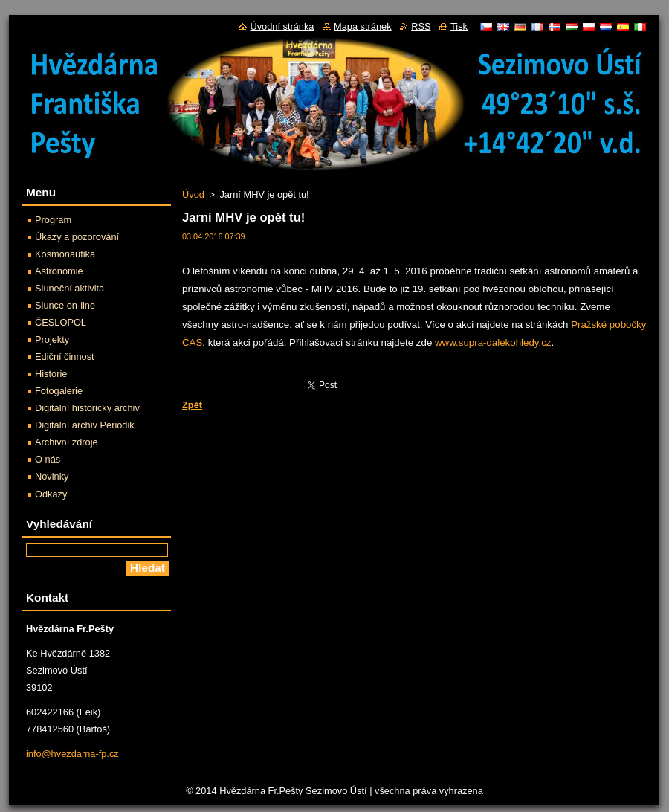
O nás (48, 459)
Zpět (192, 405)
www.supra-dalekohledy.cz (493, 342)
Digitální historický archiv (87, 408)
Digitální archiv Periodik (85, 425)
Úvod (193, 194)
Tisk (459, 26)
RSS (421, 26)
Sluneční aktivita (70, 288)
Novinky (52, 476)
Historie (51, 374)
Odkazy (51, 494)
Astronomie (59, 271)
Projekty (52, 339)
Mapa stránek (363, 26)
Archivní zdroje (67, 442)
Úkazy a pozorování (77, 237)
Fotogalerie (59, 391)
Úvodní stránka (282, 26)
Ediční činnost (65, 357)
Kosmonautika (65, 254)
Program (53, 220)
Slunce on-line (65, 305)
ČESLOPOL (61, 322)
